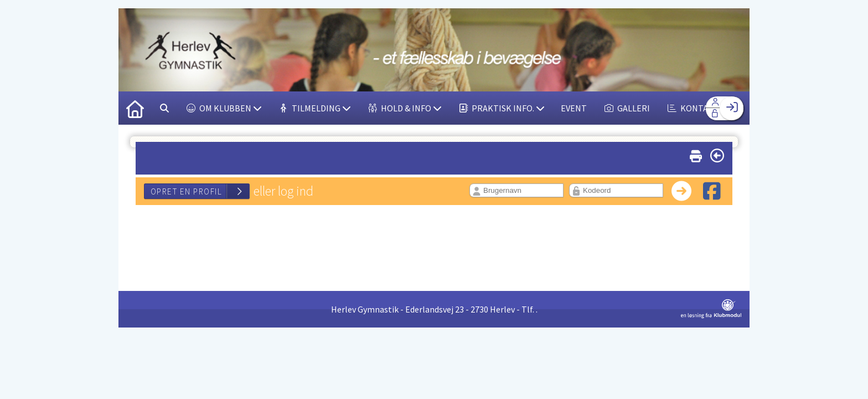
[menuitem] (135, 108)
